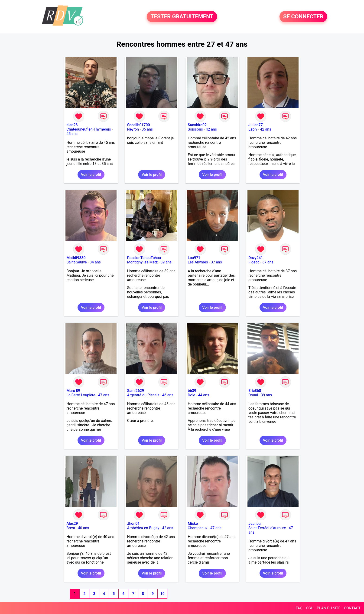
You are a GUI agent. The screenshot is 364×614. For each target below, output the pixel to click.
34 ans (95, 262)
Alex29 (72, 524)
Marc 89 (73, 391)
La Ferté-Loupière (81, 395)
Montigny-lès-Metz (143, 262)
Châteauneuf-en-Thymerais (89, 129)
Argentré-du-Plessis (143, 395)
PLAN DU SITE (329, 608)
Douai (253, 395)
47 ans (104, 395)
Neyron (133, 129)
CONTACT (352, 608)
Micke (193, 524)
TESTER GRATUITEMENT (182, 17)
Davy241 (256, 258)
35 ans (147, 129)
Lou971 (194, 258)
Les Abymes (198, 262)
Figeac (254, 262)
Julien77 (256, 125)
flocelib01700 (139, 125)
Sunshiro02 (197, 125)
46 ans (168, 395)
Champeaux (198, 528)
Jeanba (255, 524)
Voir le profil (91, 175)
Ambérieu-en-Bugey (143, 528)
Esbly (253, 129)
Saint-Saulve (77, 262)
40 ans (84, 528)
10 (162, 594)
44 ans (204, 395)
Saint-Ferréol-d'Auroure (267, 528)
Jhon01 (133, 524)
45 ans (72, 134)
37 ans (216, 262)
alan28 (72, 125)
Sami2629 (136, 391)
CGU (310, 608)
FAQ (299, 608)
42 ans (211, 129)
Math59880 (76, 258)
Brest (71, 528)
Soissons (195, 129)
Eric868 (255, 391)
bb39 (192, 391)
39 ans (166, 262)
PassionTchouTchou (144, 258)
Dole (192, 395)
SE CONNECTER (303, 17)
